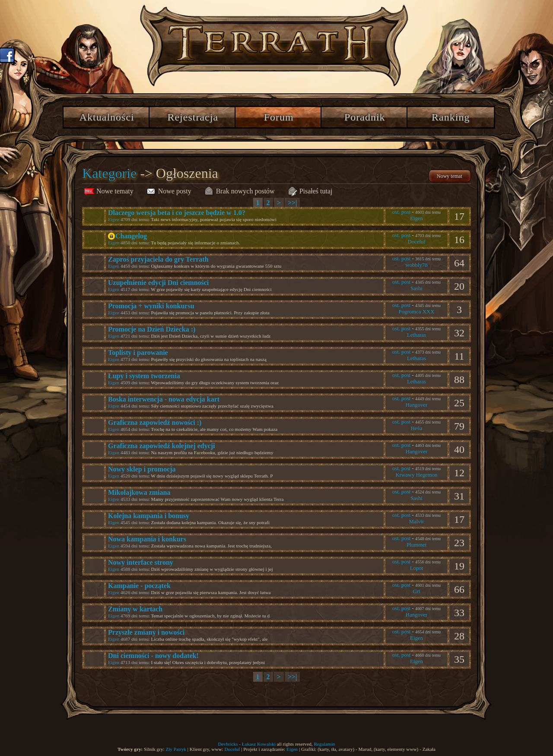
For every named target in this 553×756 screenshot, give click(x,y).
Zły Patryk (176, 749)
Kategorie (109, 173)
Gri (416, 592)
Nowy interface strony (141, 562)
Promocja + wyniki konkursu (151, 306)
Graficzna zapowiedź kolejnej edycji (162, 446)
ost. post (402, 212)
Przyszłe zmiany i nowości (146, 632)
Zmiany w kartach (135, 609)
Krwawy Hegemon (416, 475)
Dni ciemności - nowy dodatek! (153, 656)
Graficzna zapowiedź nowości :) (155, 422)
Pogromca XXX (417, 312)
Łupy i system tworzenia (144, 376)
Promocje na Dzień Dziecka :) (152, 329)
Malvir (417, 522)
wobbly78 (416, 265)
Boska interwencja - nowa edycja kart (164, 399)
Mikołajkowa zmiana (139, 492)
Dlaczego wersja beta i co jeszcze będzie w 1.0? (177, 213)
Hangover (416, 405)
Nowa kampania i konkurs (147, 539)
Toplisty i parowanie (138, 353)
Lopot (417, 568)
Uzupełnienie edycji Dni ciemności (158, 283)
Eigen (114, 219)
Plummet (416, 545)
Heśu (416, 428)
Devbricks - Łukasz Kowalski (247, 744)
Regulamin (324, 744)
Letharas (416, 335)
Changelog (131, 236)
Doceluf (416, 242)
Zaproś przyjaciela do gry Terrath (158, 259)
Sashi (416, 288)
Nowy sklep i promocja (142, 469)
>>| (292, 203)
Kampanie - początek (139, 586)
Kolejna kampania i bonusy (149, 516)
